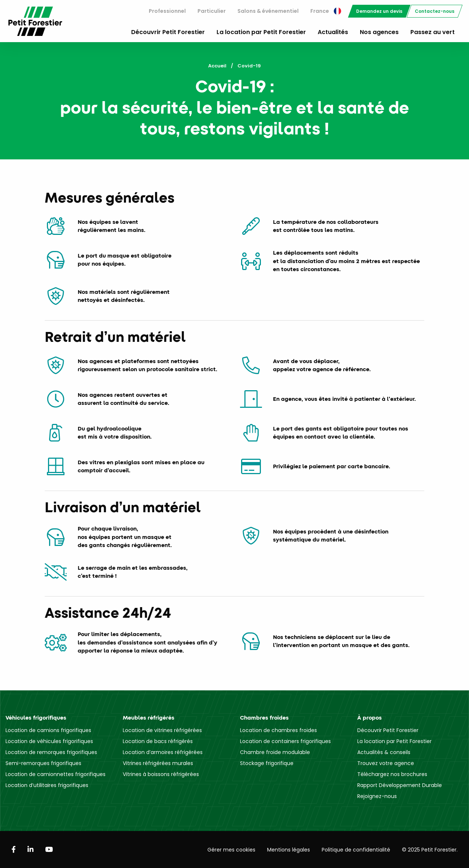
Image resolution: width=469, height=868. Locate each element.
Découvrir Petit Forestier (168, 32)
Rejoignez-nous (377, 796)
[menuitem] (167, 11)
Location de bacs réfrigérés (158, 741)
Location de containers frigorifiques (285, 741)
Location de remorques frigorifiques (51, 752)
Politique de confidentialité (356, 850)
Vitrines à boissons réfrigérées (161, 774)
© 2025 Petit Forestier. (430, 850)
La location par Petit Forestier (261, 32)
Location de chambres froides (278, 730)
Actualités (333, 32)
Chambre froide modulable (275, 752)
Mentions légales (289, 850)
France (326, 11)
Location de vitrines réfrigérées (162, 730)
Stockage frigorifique (267, 763)
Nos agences (379, 32)
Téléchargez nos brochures (392, 774)
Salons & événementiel (268, 11)
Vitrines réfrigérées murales (158, 763)
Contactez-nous (435, 11)
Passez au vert (433, 32)
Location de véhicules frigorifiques (49, 741)
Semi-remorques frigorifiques (43, 763)
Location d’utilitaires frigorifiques (47, 785)
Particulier (212, 11)
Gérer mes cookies (231, 850)
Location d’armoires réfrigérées (163, 752)
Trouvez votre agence (386, 763)
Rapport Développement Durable (400, 785)
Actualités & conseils (384, 752)
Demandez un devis (379, 11)
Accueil (217, 66)
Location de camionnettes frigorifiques (56, 774)
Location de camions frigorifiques (48, 730)
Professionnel (167, 11)
